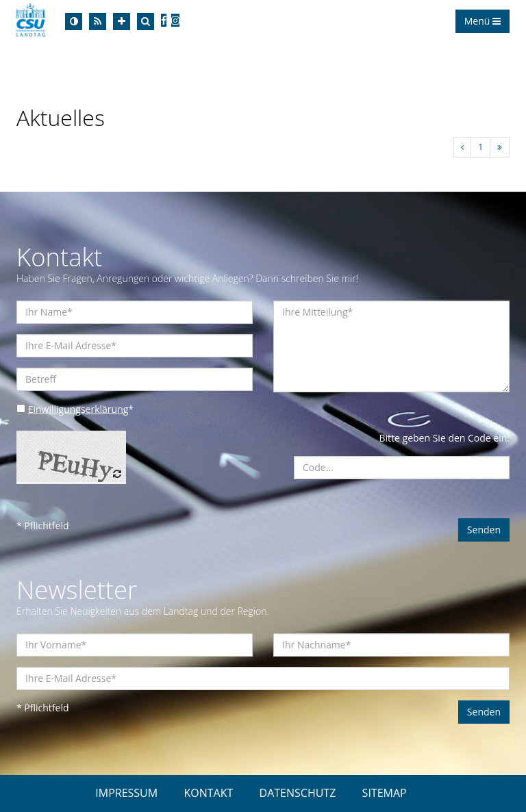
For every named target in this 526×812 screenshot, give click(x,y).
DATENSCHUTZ (298, 793)
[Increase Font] (122, 22)
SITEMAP (385, 793)
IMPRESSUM (126, 793)
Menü (483, 21)
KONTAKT (208, 793)
